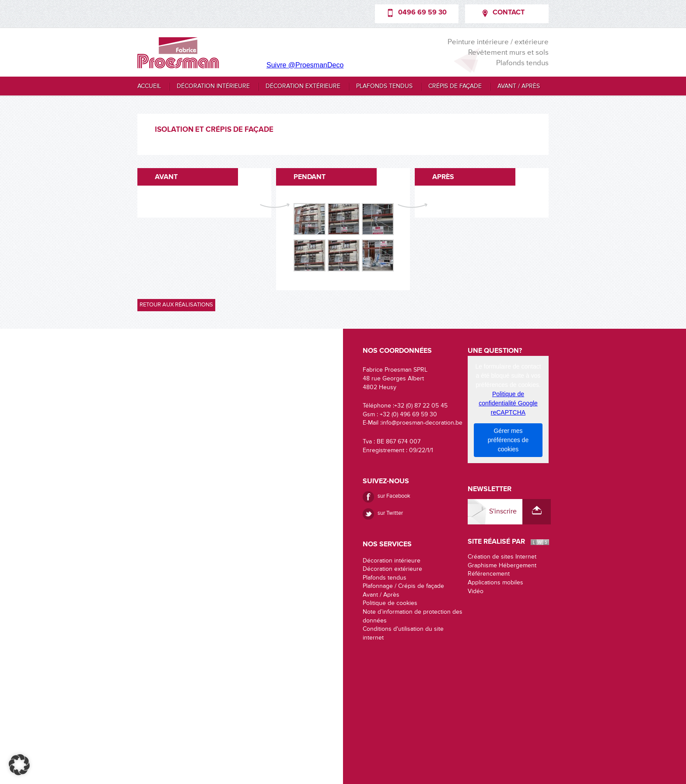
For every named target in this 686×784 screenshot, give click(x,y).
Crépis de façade (455, 86)
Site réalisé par (496, 542)
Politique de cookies (390, 603)
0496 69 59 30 (422, 13)
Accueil (149, 86)
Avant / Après (519, 86)
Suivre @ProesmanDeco (305, 65)
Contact (509, 13)
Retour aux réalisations (176, 305)
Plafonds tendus (384, 86)
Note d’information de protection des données (413, 616)
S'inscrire (503, 512)
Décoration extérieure (303, 86)
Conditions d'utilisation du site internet (403, 633)
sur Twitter (390, 513)
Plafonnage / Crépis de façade (403, 586)
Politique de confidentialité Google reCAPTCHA (508, 403)
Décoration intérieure (213, 86)
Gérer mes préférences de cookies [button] (508, 440)
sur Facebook (394, 496)
